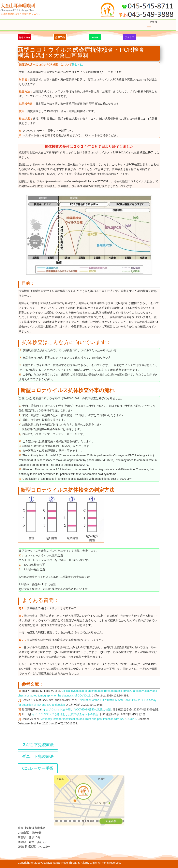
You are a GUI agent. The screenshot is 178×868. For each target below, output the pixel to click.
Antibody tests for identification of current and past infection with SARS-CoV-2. (89, 719)
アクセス (130, 37)
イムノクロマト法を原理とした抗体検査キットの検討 (65, 714)
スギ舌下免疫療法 (38, 745)
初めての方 (25, 37)
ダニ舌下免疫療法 (38, 756)
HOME (95, 37)
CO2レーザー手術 (38, 768)
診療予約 (60, 37)
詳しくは (77, 65)
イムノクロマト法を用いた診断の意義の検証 (77, 709)
